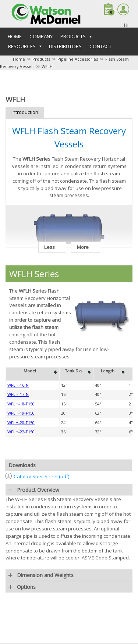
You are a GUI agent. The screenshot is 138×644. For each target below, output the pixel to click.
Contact (100, 46)
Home (15, 36)
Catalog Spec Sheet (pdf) (42, 476)
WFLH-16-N (18, 385)
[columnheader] (33, 374)
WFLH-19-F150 (21, 413)
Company (41, 36)
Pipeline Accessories (78, 59)
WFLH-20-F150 (21, 423)
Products (41, 59)
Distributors (65, 46)
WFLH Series (34, 274)
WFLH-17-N (18, 394)
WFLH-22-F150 (21, 432)
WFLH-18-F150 (21, 404)
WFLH (47, 66)
